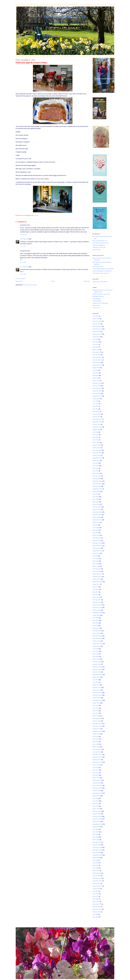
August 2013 (96, 703)
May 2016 (96, 623)
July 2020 (95, 494)
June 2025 (96, 342)
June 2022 (96, 435)
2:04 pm (23, 274)
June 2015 (96, 651)
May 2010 (96, 803)
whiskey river (96, 308)
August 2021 (96, 460)
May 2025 (96, 344)
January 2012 (97, 752)
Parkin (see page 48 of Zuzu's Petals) (31, 63)
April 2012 (96, 744)
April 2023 (96, 409)
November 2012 (97, 726)
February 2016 (97, 631)
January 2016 (97, 633)
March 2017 (96, 597)
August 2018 (96, 553)
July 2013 (95, 705)
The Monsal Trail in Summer (101, 273)
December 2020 (97, 481)
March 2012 (96, 747)
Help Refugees (97, 301)
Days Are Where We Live (100, 241)
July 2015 (95, 649)
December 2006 (97, 909)
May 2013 (96, 711)
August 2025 (96, 337)
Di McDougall (96, 299)
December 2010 (97, 785)
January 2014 (97, 690)
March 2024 (96, 381)
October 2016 (97, 610)
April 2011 (96, 775)
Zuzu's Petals (97, 250)
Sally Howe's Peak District (100, 282)
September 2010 (97, 793)
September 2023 (97, 396)
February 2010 (97, 811)
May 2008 (96, 865)
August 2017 (96, 584)
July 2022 (95, 432)
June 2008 (96, 863)
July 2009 (95, 829)
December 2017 (97, 574)
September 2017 (97, 582)
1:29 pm (23, 262)
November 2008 (97, 850)
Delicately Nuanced (98, 296)
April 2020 (96, 502)
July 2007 (95, 891)
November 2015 (97, 638)
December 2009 (97, 816)
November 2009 (97, 819)
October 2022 (97, 424)
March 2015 (96, 659)
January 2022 (97, 448)
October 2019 (97, 517)
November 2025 (97, 329)
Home (53, 281)
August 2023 (96, 399)
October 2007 (97, 883)
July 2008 (95, 860)
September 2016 (97, 613)
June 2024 (96, 373)
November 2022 (97, 422)
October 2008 (97, 852)
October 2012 (97, 729)
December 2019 (97, 512)
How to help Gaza (98, 266)
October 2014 (97, 672)
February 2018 (97, 569)
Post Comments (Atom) (30, 285)
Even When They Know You (101, 243)
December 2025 (97, 326)
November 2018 (97, 546)
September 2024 (97, 365)
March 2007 (96, 901)
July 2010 (95, 798)
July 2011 (95, 767)
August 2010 (96, 796)
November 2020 (97, 484)
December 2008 (97, 847)
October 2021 (97, 455)
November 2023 (97, 391)
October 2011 (97, 760)
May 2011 (96, 773)
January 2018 (97, 571)
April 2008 (96, 868)
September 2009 (97, 824)
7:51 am (23, 246)
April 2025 (96, 347)
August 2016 (96, 615)
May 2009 (96, 834)
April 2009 (96, 837)
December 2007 (97, 878)
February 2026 (97, 321)
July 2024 (95, 370)
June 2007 (96, 894)
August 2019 (96, 522)
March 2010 (96, 809)
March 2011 (96, 778)
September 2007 (97, 886)
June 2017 (96, 589)
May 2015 (96, 654)
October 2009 (97, 822)
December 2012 (97, 724)
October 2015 (97, 641)
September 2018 (97, 551)
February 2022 (97, 445)
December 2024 (97, 357)
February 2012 (97, 749)
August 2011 (96, 765)
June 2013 (96, 708)
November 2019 (97, 515)
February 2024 (97, 383)
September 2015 (97, 644)
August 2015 (96, 646)
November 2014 (97, 669)
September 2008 (97, 855)
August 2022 (96, 430)
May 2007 (96, 896)
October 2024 (97, 362)
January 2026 (97, 324)
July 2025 (95, 339)
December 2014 (97, 667)
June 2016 (96, 620)
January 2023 (97, 417)
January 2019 (97, 540)
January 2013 (97, 721)
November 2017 (97, 577)
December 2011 (97, 754)
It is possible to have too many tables (103, 269)
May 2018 (96, 561)
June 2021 (96, 466)
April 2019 (96, 533)
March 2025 (96, 350)
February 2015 (97, 662)
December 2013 (97, 693)
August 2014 (96, 677)
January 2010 (97, 814)
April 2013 (96, 713)
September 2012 (97, 731)
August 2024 (96, 368)
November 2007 (97, 881)
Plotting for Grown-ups (99, 247)
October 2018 (97, 548)
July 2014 (95, 680)
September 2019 (97, 520)
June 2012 (96, 739)
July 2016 (95, 618)
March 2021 (96, 473)
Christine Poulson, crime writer (101, 294)
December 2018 (97, 543)
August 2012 (96, 734)
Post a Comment (20, 278)
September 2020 (97, 489)
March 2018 (96, 566)
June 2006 (96, 917)
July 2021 (95, 463)
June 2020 (96, 497)
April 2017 (96, 595)
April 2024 (96, 378)
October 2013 (97, 698)
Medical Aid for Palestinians (101, 303)
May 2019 (96, 530)
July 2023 (95, 401)
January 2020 (97, 509)
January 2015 (97, 664)
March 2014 (96, 685)
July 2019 (95, 525)
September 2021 (97, 458)
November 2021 (97, 453)
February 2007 (97, 904)
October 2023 (97, 393)
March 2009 (96, 840)
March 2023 (96, 411)
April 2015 (96, 656)
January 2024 (97, 386)
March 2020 (96, 504)
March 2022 (96, 442)
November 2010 (97, 788)
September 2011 (97, 762)
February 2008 (97, 873)
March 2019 (96, 535)
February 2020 (97, 507)
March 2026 (96, 319)
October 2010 (97, 791)
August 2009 (96, 827)
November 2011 (97, 757)
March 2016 (96, 628)
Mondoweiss (96, 305)
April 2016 (96, 626)
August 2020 (96, 491)
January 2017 (97, 602)
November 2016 (97, 607)
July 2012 (95, 736)
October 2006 (97, 912)
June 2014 (96, 682)
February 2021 (97, 476)
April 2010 (96, 806)
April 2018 (96, 564)
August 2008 (96, 858)
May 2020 (96, 499)
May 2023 (96, 406)
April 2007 (96, 899)
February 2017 (97, 600)
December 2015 (97, 636)
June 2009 (96, 832)
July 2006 (95, 914)
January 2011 (97, 783)
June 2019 (96, 528)
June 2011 (96, 770)
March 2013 (96, 716)
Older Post (87, 281)
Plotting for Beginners (99, 245)
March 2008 (96, 871)
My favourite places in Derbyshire (102, 271)
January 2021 (97, 479)
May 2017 (96, 592)
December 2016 (97, 605)
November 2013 (97, 695)
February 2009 (97, 842)
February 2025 (97, 352)
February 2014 (97, 687)
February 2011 (97, 780)
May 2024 (96, 375)
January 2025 (97, 355)
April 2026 (96, 316)
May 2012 (96, 742)
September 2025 (97, 334)
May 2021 (96, 468)
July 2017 (95, 587)
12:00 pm (23, 234)
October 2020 (97, 486)
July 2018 (95, 556)
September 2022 (97, 427)
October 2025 (97, 332)
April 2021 (96, 471)
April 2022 (96, 440)
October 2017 (97, 579)
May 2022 (96, 437)
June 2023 (96, 404)
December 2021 (97, 450)
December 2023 (97, 388)
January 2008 (97, 876)
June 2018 (96, 558)
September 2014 (97, 675)
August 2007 (96, 889)
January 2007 (97, 907)
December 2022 (97, 419)
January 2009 (97, 845)
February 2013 (97, 718)
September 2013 (97, 700)
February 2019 (97, 538)
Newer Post (19, 281)
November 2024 (97, 360)
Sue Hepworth (65, 10)
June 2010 (96, 801)
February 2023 (97, 414)
